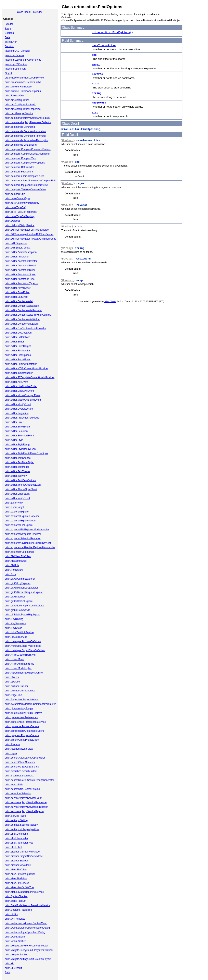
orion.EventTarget (14, 507)
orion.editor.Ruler (14, 422)
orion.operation (13, 682)
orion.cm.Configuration (17, 100)
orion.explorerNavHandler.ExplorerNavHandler (30, 547)
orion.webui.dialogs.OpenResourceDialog (27, 928)
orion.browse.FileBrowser (19, 87)
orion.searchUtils (14, 785)
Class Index (23, 12)
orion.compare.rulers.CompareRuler (24, 176)
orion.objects (12, 677)
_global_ (9, 24)
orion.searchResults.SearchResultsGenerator (29, 780)
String (8, 972)
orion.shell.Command (16, 834)
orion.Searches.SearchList (19, 776)
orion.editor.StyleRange (18, 445)
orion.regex (11, 753)
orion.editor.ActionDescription (21, 252)
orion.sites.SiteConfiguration (20, 874)
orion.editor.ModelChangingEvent (23, 400)
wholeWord (99, 103)
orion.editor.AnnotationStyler (20, 275)
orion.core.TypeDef (15, 207)
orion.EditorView (14, 503)
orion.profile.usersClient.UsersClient (24, 731)
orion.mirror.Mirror (15, 659)
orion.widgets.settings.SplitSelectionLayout (28, 959)
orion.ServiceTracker (16, 816)
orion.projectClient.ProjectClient (22, 740)
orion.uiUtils (11, 914)
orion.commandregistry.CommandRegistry (28, 118)
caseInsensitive (104, 45)
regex (96, 65)
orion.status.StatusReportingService (24, 892)
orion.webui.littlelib (15, 937)
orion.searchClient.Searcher (20, 762)
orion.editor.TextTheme (17, 471)
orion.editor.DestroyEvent (19, 333)
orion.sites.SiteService (17, 883)
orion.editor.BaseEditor (17, 292)
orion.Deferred (13, 221)
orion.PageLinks (14, 695)
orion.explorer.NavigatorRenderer (23, 534)
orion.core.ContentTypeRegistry (22, 203)
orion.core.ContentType (18, 198)
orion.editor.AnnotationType (20, 279)
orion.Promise (12, 744)
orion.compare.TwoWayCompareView (25, 190)
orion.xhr (10, 964)
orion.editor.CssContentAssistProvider (25, 328)
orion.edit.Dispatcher (16, 243)
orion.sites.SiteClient (16, 870)
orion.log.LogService (16, 637)
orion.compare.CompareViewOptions (25, 163)
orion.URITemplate (15, 919)
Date (7, 37)
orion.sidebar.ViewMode (18, 865)
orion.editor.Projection (17, 413)
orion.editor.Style (14, 440)
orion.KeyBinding (14, 619)
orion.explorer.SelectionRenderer (23, 539)
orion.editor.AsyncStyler (18, 288)
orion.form (10, 574)
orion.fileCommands (16, 561)
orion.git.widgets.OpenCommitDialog (25, 606)
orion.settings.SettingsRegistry (21, 825)
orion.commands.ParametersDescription (27, 140)
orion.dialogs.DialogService (20, 225)
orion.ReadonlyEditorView (19, 749)
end (94, 55)
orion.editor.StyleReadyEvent (21, 449)
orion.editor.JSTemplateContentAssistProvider (30, 377)
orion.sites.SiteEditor (16, 879)
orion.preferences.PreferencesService (25, 722)
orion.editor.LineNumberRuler (21, 386)
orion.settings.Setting (16, 820)
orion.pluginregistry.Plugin (19, 709)
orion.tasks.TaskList (16, 901)
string (97, 93)
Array (8, 28)
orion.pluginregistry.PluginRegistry (23, 713)
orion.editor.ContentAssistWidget (23, 319)
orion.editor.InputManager (19, 373)
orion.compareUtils (15, 194)
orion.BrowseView (15, 96)
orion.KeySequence (16, 624)
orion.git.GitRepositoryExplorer (21, 588)
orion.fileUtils (12, 565)
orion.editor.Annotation (17, 257)
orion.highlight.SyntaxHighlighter (22, 615)
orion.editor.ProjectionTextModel (22, 418)
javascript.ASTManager (18, 51)
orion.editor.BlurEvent (17, 297)
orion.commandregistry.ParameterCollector (28, 122)
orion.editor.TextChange (18, 458)
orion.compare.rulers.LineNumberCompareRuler (31, 181)
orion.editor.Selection (16, 431)
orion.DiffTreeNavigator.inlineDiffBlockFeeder (29, 234)
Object (8, 73)
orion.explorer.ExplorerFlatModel (22, 516)
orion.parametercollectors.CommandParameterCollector (35, 704)
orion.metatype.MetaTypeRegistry (23, 646)
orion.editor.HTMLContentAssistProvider (27, 368)
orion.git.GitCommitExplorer (20, 579)
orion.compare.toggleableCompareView (26, 185)
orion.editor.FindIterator (17, 351)
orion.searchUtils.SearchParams (22, 789)
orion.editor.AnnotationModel (20, 266)
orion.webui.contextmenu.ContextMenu (26, 923)
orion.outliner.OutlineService (20, 691)
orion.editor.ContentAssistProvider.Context (28, 315)
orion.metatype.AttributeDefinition (23, 641)
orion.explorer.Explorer (17, 512)
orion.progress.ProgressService (22, 735)
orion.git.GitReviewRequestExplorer (24, 592)
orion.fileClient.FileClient (18, 556)
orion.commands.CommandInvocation (25, 131)
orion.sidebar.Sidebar (16, 861)
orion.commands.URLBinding (21, 145)
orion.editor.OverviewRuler (19, 409)
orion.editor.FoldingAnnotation (21, 364)
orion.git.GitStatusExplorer (19, 601)
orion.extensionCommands (19, 552)
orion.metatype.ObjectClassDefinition (25, 650)
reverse (97, 74)
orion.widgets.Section (16, 955)
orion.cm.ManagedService (19, 113)
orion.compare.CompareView (21, 158)
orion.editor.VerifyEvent (17, 498)
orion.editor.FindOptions (18, 355)
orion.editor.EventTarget (18, 346)
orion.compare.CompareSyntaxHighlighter (28, 154)
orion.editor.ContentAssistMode (22, 306)
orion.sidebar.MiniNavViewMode (22, 852)
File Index (37, 12)
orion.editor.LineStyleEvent (19, 391)
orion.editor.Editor (14, 342)
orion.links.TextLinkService (19, 632)
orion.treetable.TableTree (18, 910)
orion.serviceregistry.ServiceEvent (23, 798)
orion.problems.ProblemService (22, 726)
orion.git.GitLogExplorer (18, 583)
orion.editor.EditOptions (18, 337)
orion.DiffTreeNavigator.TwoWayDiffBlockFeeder (31, 239)
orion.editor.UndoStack (17, 494)
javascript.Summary (16, 69)
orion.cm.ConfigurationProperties (23, 109)
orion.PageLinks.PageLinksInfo (22, 700)
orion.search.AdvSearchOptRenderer (25, 758)
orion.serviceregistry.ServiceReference (26, 802)
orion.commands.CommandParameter (25, 136)
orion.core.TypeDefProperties (21, 212)
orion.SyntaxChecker (16, 896)
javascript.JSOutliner (16, 64)
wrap (95, 112)
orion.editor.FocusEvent (18, 360)
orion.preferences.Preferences (21, 717)
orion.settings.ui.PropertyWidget (22, 829)
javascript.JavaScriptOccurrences (23, 60)
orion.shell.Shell (14, 847)
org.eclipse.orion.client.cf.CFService (24, 78)
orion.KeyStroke (14, 628)
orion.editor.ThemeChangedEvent (23, 485)
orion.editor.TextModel (17, 467)
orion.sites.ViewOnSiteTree (20, 887)
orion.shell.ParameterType (19, 843)
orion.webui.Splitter (15, 941)
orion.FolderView (14, 570)
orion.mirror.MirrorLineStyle (20, 664)
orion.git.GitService (15, 597)
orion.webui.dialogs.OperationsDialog (25, 932)
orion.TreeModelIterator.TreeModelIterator (28, 905)
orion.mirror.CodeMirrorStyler (21, 655)
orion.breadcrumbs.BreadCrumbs (23, 82)
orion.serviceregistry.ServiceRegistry (25, 811)
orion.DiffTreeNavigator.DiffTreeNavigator (27, 230)
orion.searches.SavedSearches (22, 767)
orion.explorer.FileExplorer (19, 525)
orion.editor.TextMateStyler (19, 462)
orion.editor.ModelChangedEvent (23, 395)
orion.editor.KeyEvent (16, 382)
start (96, 84)
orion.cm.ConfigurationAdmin (21, 105)
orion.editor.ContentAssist (19, 301)
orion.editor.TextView (16, 476)
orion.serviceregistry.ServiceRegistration (27, 807)
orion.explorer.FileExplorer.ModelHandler (27, 530)
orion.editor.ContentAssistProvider (23, 310)
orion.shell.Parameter (16, 838)
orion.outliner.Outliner (16, 686)
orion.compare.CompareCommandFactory (28, 149)
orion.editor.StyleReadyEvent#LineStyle (26, 453)
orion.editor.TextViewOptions (20, 480)
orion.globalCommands (17, 610)
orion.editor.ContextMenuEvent (22, 324)
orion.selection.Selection (18, 794)
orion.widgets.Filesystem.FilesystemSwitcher (29, 950)
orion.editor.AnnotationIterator (21, 261)
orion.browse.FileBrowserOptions (23, 91)
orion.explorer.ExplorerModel (20, 521)
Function (10, 46)
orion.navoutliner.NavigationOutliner (24, 673)
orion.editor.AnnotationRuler (20, 270)
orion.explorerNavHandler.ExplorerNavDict (28, 543)
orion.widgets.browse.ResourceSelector (26, 946)
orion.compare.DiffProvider (19, 167)
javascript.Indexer (14, 55)
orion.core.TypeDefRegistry (20, 216)
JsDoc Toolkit (110, 301)
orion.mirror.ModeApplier (18, 668)
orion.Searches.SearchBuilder (21, 771)
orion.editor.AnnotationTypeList (22, 283)
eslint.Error (11, 42)
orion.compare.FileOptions (19, 172)
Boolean (9, 33)
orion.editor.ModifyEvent (18, 404)
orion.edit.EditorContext (18, 248)
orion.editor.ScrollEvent (17, 427)
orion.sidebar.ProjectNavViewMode (24, 856)
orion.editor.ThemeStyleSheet (21, 489)
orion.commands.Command (20, 127)
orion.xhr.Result (13, 968)
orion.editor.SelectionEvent (19, 436)
